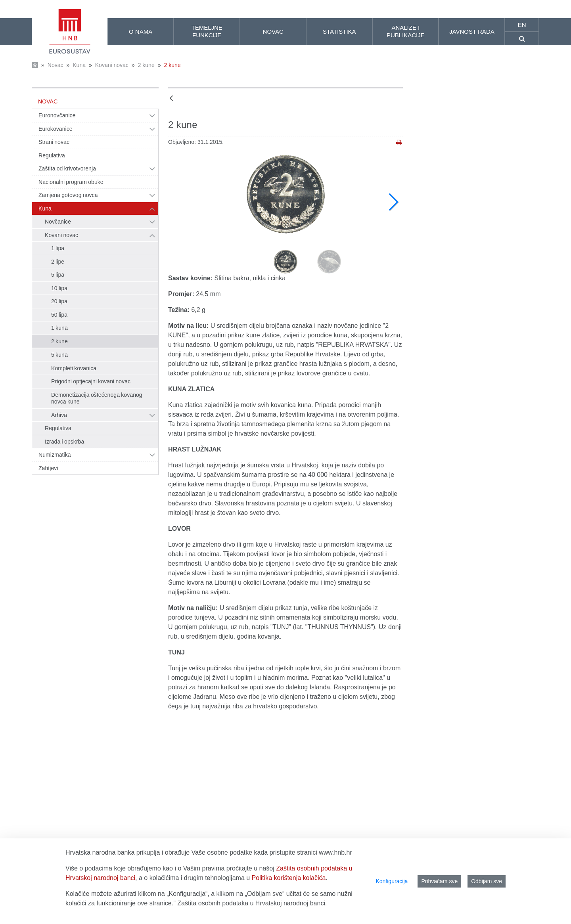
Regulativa (52, 155)
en (522, 25)
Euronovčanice (57, 115)
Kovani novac (112, 65)
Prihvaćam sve (439, 881)
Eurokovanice (56, 129)
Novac (56, 65)
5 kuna (59, 355)
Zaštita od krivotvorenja (67, 168)
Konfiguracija (392, 881)
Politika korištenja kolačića (289, 878)
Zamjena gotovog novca (68, 195)
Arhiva (59, 415)
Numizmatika (55, 455)
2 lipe (58, 262)
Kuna (79, 65)
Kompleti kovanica (74, 368)
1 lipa (58, 248)
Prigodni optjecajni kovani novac (91, 381)
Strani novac (54, 142)
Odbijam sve (487, 881)
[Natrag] (171, 99)
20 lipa (59, 301)
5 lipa (58, 275)
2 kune (146, 65)
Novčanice (58, 222)
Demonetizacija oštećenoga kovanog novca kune (97, 398)
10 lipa (59, 288)
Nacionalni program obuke (71, 182)
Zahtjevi (48, 468)
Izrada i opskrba (64, 442)
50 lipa (59, 315)
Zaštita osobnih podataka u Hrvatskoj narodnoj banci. (252, 903)
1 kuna (59, 328)
